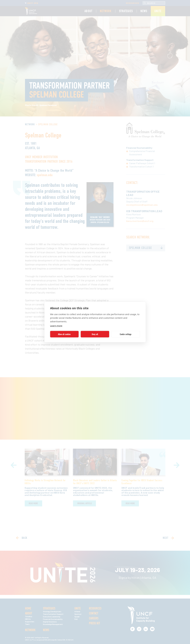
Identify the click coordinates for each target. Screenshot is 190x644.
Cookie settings (126, 334)
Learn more (56, 326)
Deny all (95, 334)
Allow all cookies (64, 334)
